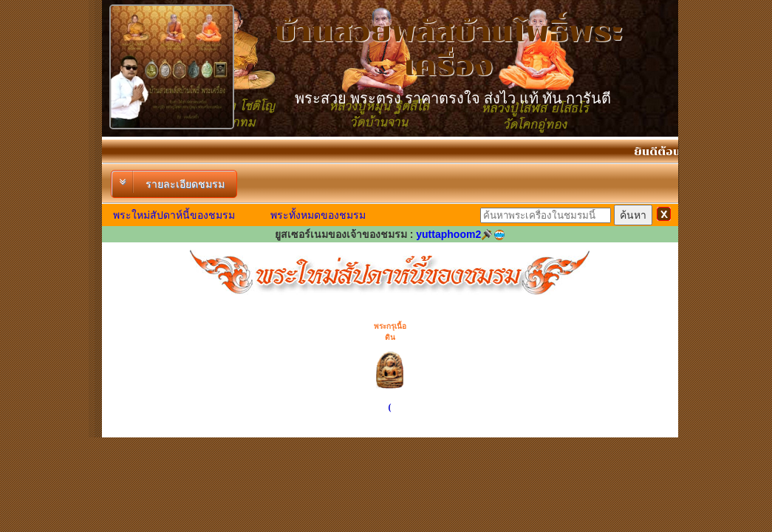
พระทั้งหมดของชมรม (318, 215)
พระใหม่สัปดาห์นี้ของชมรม (174, 215)
